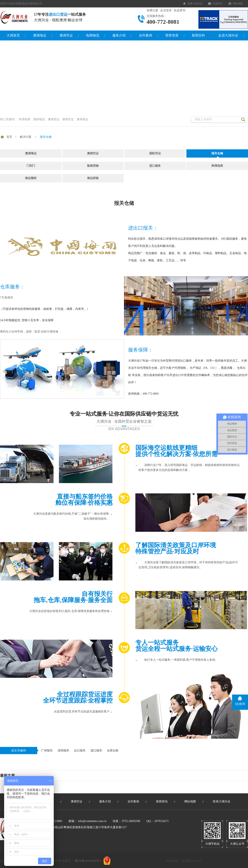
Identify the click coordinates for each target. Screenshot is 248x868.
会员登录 (166, 10)
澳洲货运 (54, 119)
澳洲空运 (66, 35)
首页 (9, 137)
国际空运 (155, 153)
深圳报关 (63, 751)
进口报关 (96, 751)
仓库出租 (113, 751)
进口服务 (155, 166)
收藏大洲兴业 (195, 4)
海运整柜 (31, 178)
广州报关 (47, 751)
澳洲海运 (40, 35)
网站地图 (238, 4)
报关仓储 (46, 137)
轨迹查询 (180, 10)
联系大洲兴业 (222, 801)
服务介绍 (119, 35)
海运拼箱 (93, 178)
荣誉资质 (172, 35)
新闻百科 (198, 35)
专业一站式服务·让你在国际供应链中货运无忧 (124, 421)
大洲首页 (13, 35)
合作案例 (145, 35)
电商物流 (93, 35)
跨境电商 (25, 119)
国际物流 (39, 119)
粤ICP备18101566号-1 (88, 861)
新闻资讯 (162, 801)
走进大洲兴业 (228, 35)
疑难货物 (93, 166)
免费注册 (152, 10)
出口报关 (80, 751)
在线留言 (218, 4)
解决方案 (26, 137)
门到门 (31, 166)
